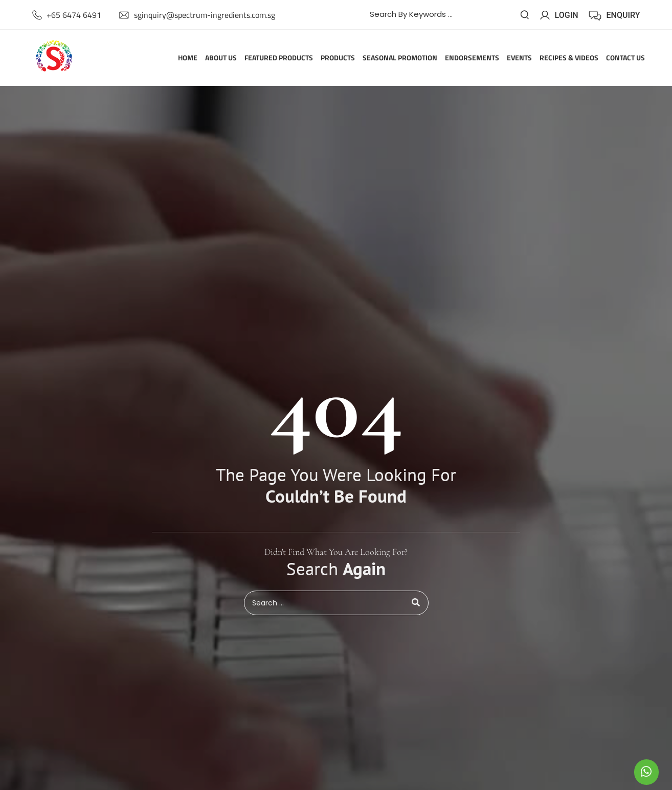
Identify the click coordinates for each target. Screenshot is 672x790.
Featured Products (279, 58)
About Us (221, 58)
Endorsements (472, 58)
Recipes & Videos (569, 58)
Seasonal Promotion (400, 58)
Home (188, 58)
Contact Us (625, 58)
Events (519, 58)
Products (338, 58)
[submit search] (525, 15)
